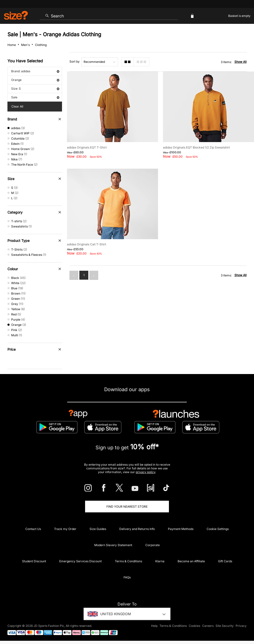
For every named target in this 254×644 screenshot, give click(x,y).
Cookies (194, 626)
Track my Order (65, 529)
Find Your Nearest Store (127, 507)
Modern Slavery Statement (113, 545)
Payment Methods (181, 529)
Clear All (17, 106)
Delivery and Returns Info (137, 529)
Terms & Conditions (128, 561)
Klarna (160, 561)
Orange (35, 80)
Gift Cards (225, 561)
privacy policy (145, 472)
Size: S (35, 89)
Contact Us (33, 529)
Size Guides (98, 529)
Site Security (225, 626)
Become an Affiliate (191, 561)
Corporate (153, 545)
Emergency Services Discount (80, 561)
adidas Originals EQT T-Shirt (87, 147)
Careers (208, 626)
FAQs (127, 577)
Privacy (241, 626)
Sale (35, 97)
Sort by (75, 61)
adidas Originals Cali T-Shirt (87, 244)
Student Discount (34, 561)
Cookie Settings (218, 529)
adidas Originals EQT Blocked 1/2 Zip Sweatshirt (196, 147)
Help (154, 626)
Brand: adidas (35, 71)
